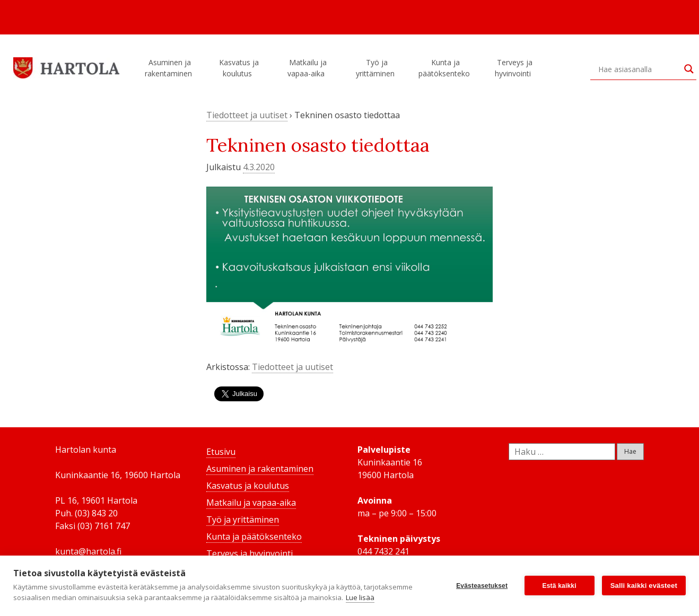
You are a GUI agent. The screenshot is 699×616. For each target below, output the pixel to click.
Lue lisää (360, 597)
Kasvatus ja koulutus (239, 68)
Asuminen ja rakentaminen (170, 68)
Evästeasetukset (482, 586)
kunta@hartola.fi (88, 551)
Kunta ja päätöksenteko (446, 68)
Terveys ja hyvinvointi (514, 68)
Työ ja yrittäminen (377, 68)
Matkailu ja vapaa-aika (308, 68)
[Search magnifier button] (689, 69)
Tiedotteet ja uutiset (247, 115)
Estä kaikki (560, 586)
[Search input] (639, 69)
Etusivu (221, 452)
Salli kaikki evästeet (644, 586)
